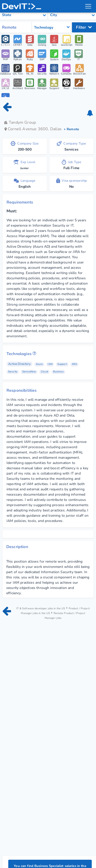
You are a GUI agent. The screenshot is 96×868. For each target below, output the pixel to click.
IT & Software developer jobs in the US (45, 608)
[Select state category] (24, 15)
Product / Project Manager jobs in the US (53, 610)
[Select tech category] (52, 27)
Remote (9, 27)
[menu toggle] (88, 6)
